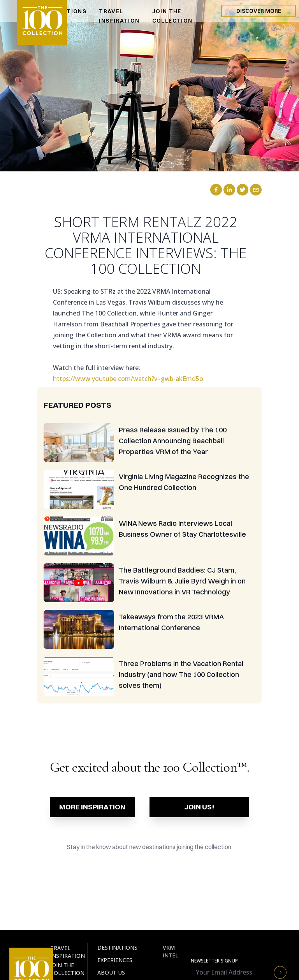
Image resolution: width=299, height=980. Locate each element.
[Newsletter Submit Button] (280, 972)
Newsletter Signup (214, 961)
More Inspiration (92, 807)
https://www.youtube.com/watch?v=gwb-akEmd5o (128, 379)
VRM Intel (171, 951)
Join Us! (199, 807)
